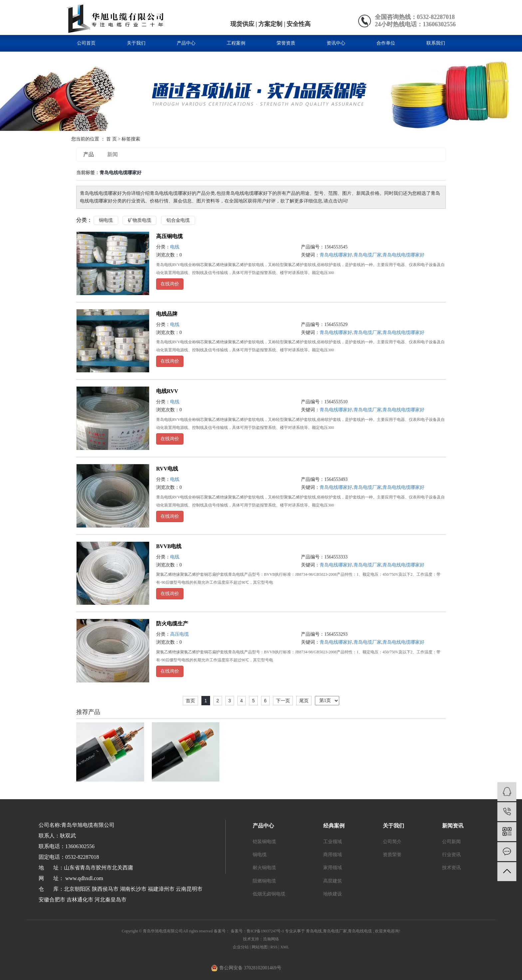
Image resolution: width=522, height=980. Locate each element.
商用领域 (333, 855)
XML (285, 947)
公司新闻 (451, 842)
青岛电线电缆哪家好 (403, 255)
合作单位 (386, 43)
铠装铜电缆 (264, 842)
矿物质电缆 (139, 220)
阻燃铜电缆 (264, 881)
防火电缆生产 (172, 624)
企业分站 (241, 947)
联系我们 (436, 43)
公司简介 (392, 842)
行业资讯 (451, 855)
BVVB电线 (169, 546)
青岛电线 (314, 931)
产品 (89, 154)
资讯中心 (336, 43)
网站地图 (260, 947)
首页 (190, 701)
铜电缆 (106, 220)
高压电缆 (179, 634)
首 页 (112, 139)
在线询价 (170, 284)
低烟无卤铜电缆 (269, 894)
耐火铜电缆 (264, 868)
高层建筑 (333, 881)
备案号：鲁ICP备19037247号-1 (258, 931)
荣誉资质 (286, 43)
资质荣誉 (392, 855)
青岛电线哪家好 (336, 255)
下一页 (283, 701)
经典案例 (334, 826)
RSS (274, 947)
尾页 (304, 701)
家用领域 (333, 868)
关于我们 (136, 43)
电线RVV (167, 391)
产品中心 (186, 43)
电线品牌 (167, 314)
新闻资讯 (453, 826)
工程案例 (236, 43)
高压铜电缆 (169, 236)
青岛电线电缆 (360, 931)
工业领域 (333, 842)
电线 (175, 247)
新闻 (113, 154)
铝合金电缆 (178, 220)
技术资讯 (451, 868)
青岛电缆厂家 (368, 255)
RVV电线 (167, 469)
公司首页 (86, 43)
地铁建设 (333, 894)
